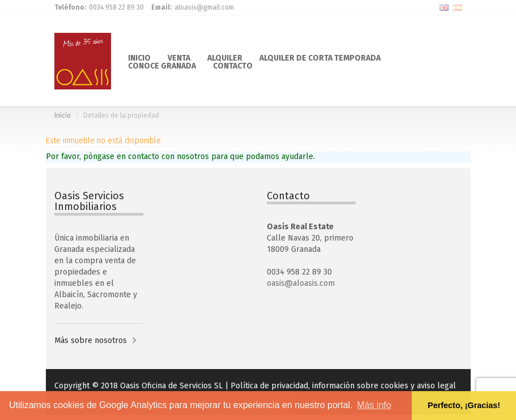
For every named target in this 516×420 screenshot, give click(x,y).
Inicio (63, 115)
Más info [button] (374, 405)
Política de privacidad (269, 386)
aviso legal (436, 386)
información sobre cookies (360, 386)
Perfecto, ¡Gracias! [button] (464, 405)
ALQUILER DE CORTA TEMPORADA (320, 57)
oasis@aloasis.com (301, 283)
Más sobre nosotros (91, 340)
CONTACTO (233, 65)
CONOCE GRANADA (162, 65)
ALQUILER (225, 57)
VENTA (179, 57)
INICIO (139, 57)
